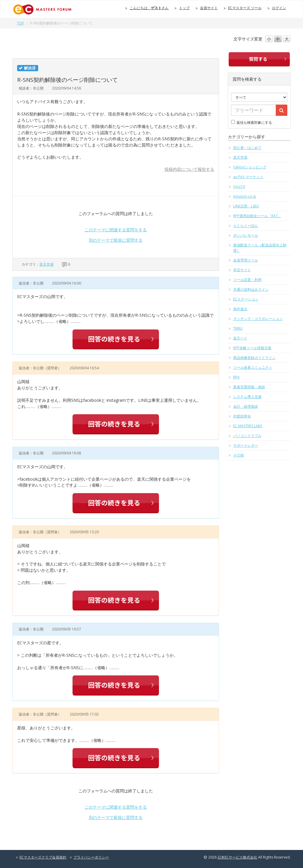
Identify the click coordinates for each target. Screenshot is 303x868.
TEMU (238, 328)
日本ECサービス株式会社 (237, 857)
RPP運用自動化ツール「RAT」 (257, 216)
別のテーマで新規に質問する (116, 240)
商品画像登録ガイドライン (254, 358)
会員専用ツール (246, 260)
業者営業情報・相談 (249, 387)
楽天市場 (46, 264)
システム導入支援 (247, 397)
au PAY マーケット (248, 177)
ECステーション (246, 299)
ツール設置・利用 (247, 280)
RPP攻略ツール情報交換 (252, 348)
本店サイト (242, 270)
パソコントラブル (247, 436)
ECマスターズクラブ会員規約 (43, 857)
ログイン (279, 8)
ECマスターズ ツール (245, 8)
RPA (236, 377)
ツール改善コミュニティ (253, 367)
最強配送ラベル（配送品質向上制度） (260, 248)
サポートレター (246, 445)
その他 (238, 455)
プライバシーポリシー (91, 857)
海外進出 (240, 309)
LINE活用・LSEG (246, 206)
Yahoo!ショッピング (250, 167)
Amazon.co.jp (245, 196)
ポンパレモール (246, 235)
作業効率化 (242, 416)
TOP (20, 23)
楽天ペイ (240, 338)
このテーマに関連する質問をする (116, 230)
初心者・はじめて (247, 148)
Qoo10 (239, 187)
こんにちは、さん (149, 8)
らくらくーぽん (246, 226)
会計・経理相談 (246, 406)
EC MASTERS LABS (248, 426)
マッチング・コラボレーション (258, 319)
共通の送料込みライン (251, 289)
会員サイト (209, 8)
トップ (184, 8)
